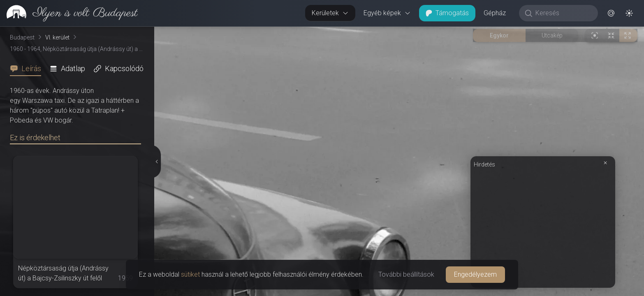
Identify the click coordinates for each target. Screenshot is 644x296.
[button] (611, 13)
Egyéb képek (387, 13)
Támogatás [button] (447, 13)
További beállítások (406, 274)
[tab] (28, 69)
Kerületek (330, 13)
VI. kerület (57, 37)
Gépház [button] (495, 13)
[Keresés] (563, 13)
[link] (69, 13)
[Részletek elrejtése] (156, 162)
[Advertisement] (543, 227)
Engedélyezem (475, 274)
